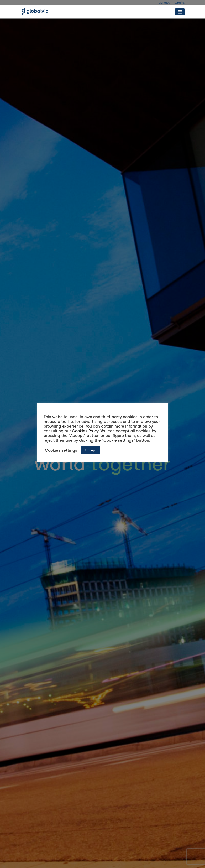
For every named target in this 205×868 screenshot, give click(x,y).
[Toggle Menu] (180, 12)
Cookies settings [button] (61, 450)
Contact (164, 3)
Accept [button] (91, 450)
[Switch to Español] (179, 4)
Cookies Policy (85, 431)
